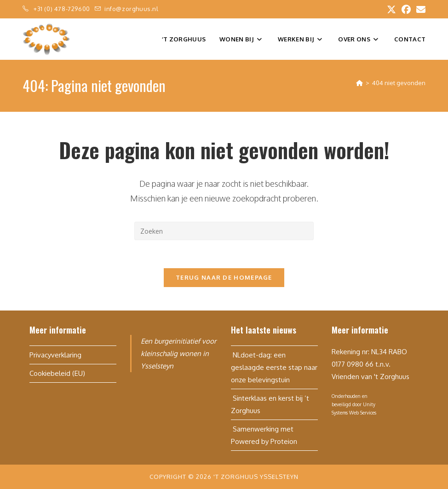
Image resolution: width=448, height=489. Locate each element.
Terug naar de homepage (224, 277)
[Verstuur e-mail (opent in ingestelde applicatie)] (419, 9)
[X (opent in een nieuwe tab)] (391, 9)
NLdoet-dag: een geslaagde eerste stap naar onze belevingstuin (274, 367)
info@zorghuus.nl (132, 9)
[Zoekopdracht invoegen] (224, 231)
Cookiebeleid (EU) (57, 373)
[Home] (359, 83)
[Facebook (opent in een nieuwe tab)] (406, 9)
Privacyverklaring (55, 355)
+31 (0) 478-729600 (63, 9)
